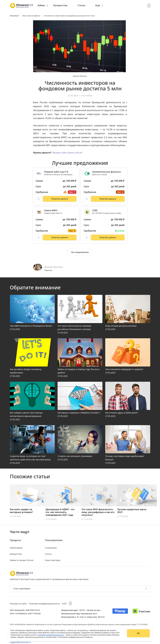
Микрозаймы (16, 548)
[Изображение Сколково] (141, 614)
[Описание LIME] (87, 237)
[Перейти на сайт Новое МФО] (60, 237)
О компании (51, 548)
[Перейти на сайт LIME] (108, 237)
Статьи (81, 5)
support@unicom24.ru (20, 642)
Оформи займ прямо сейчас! (67, 153)
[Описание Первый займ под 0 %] (39, 199)
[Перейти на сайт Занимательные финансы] (108, 199)
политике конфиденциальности (51, 635)
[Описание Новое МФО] (39, 237)
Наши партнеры (53, 560)
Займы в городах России (22, 560)
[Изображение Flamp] (120, 614)
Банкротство (60, 5)
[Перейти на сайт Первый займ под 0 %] (60, 199)
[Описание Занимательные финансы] (87, 199)
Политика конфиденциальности (44, 604)
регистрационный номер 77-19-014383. (132, 624)
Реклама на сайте (18, 604)
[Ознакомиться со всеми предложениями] (80, 252)
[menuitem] (43, 6)
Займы (41, 5)
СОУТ (64, 604)
